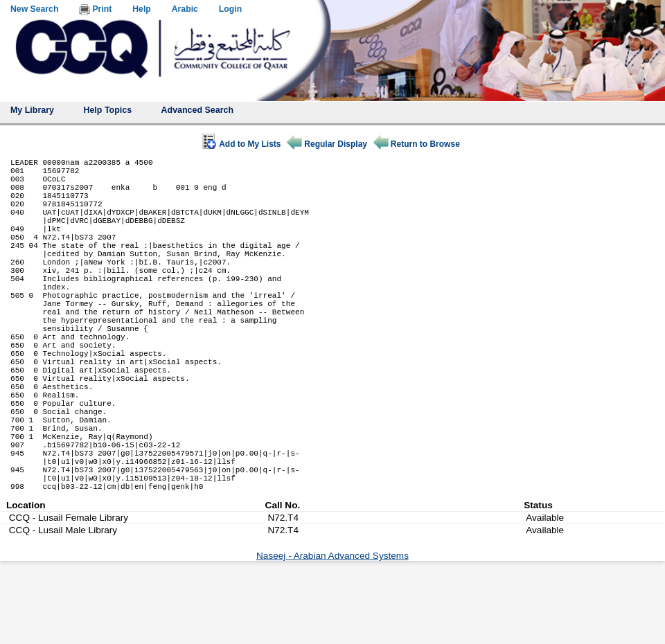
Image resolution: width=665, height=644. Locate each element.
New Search (34, 9)
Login (230, 9)
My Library (32, 110)
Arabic (185, 9)
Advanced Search (198, 110)
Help (142, 9)
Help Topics (107, 110)
